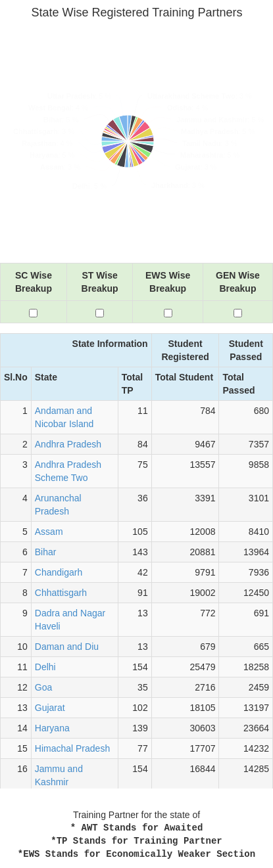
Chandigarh (59, 572)
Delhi (45, 667)
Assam (49, 532)
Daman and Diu (67, 647)
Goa (43, 687)
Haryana (52, 728)
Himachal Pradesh (72, 748)
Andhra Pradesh (68, 444)
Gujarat (50, 708)
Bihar (46, 552)
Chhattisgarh (61, 593)
